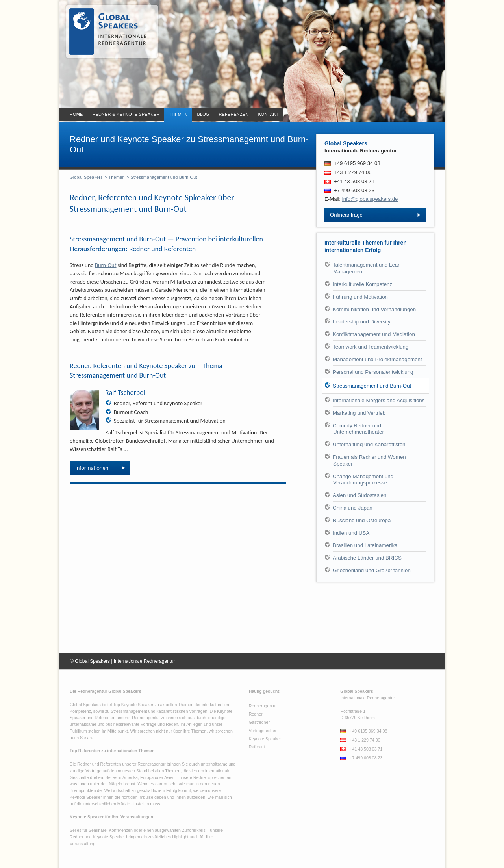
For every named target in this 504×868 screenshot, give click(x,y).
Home (76, 114)
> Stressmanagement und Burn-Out (162, 177)
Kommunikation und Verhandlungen (374, 309)
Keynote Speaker (265, 739)
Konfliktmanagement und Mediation (374, 334)
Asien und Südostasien (359, 495)
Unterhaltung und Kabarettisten (369, 444)
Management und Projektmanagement (377, 359)
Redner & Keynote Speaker (126, 114)
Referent (257, 747)
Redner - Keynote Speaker (109, 32)
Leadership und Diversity (362, 322)
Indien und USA (351, 533)
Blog (203, 114)
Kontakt (268, 114)
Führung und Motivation (360, 297)
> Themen (115, 177)
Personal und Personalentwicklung (373, 372)
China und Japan (353, 508)
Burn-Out (106, 265)
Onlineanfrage (346, 215)
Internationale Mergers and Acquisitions (379, 400)
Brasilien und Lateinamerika (365, 545)
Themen (178, 115)
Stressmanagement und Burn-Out (372, 386)
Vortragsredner (263, 731)
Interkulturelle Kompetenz (362, 284)
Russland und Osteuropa (362, 520)
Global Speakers (86, 177)
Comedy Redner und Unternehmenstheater (358, 429)
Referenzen (234, 114)
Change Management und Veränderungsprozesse (363, 480)
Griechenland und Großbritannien (372, 570)
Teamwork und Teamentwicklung (371, 347)
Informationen (92, 468)
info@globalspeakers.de (370, 199)
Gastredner (259, 722)
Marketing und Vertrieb (359, 413)
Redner (256, 714)
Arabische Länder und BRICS (367, 558)
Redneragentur (263, 706)
